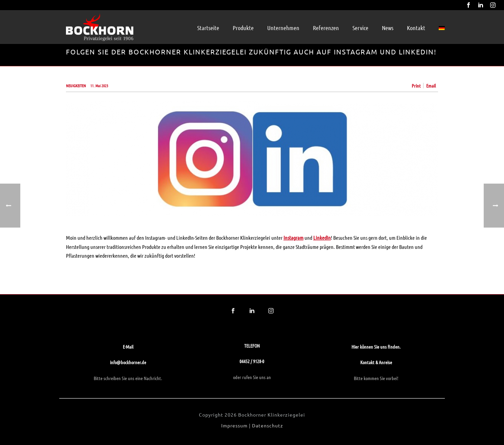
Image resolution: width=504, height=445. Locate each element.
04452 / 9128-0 (252, 361)
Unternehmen (283, 28)
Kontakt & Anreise (376, 362)
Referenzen (326, 28)
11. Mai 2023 (99, 86)
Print (416, 86)
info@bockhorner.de (128, 362)
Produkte (243, 28)
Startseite (208, 28)
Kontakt (416, 28)
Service (360, 28)
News (388, 28)
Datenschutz (268, 425)
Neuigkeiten (76, 86)
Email (431, 86)
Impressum (234, 425)
